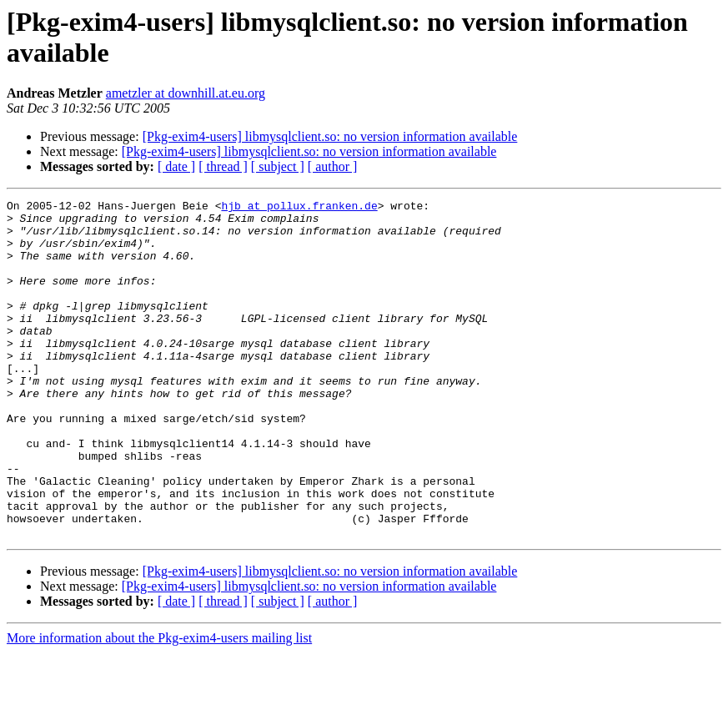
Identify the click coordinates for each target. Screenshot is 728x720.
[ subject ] (278, 166)
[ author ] (333, 166)
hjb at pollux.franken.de (299, 208)
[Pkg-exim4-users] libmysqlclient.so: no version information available (330, 136)
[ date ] (176, 166)
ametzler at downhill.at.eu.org (186, 93)
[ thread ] (223, 166)
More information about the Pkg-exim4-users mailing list (159, 705)
